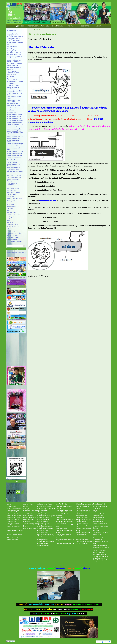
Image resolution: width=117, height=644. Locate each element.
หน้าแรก (30, 30)
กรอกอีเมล (10, 244)
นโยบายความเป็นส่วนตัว (15, 254)
